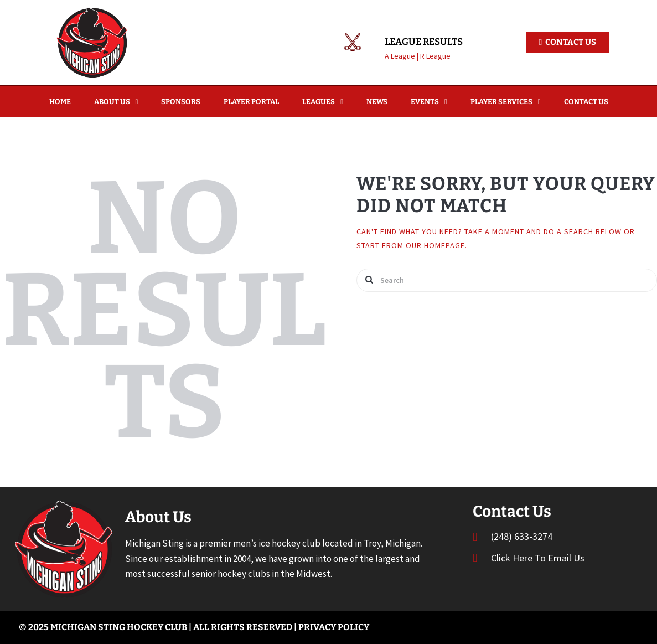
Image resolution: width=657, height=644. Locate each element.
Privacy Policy (334, 627)
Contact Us (586, 102)
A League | (402, 56)
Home (60, 102)
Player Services (506, 102)
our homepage (435, 245)
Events (429, 102)
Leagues (323, 102)
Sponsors (181, 102)
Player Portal (251, 102)
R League (435, 56)
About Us (116, 102)
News (377, 102)
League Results (424, 42)
